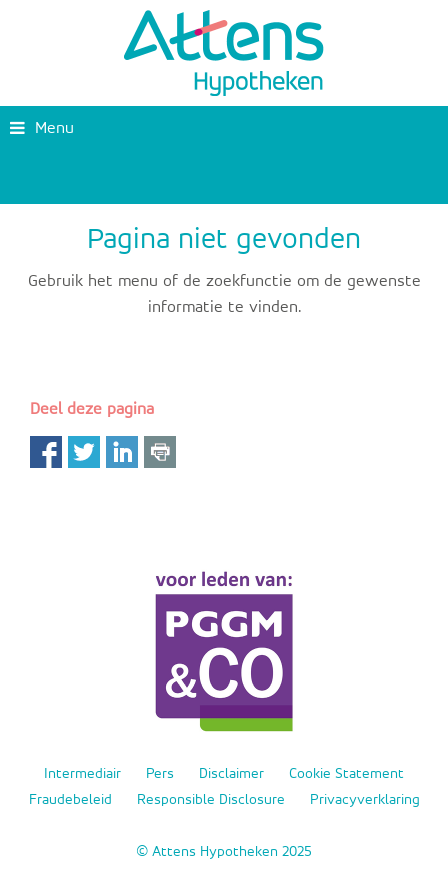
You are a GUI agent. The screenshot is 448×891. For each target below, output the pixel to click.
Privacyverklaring (365, 799)
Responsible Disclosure (211, 799)
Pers (160, 773)
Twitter (84, 452)
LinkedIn (122, 452)
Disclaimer (231, 773)
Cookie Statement (346, 773)
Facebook (46, 452)
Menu (42, 128)
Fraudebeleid (70, 799)
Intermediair (82, 773)
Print (160, 452)
